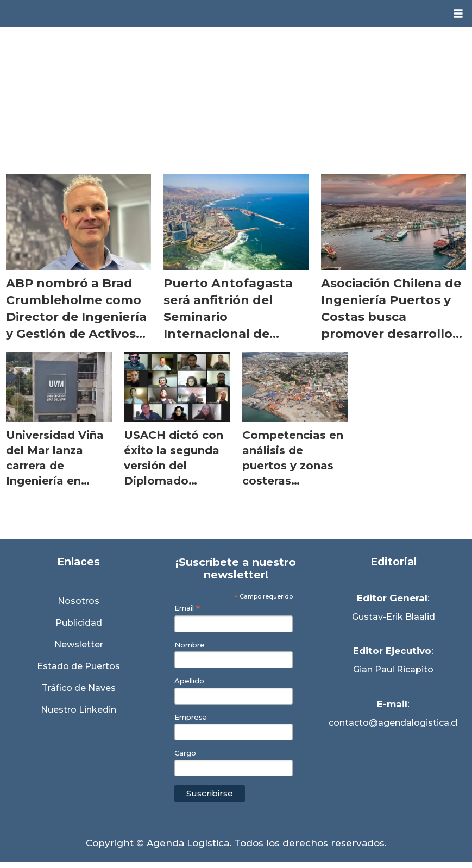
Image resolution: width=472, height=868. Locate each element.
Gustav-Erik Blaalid (394, 617)
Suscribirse (210, 793)
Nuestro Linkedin (78, 710)
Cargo (185, 753)
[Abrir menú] (458, 14)
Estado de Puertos (78, 666)
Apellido (189, 681)
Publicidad (79, 623)
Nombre (190, 645)
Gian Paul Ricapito (393, 669)
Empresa (191, 717)
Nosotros (78, 601)
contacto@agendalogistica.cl (393, 723)
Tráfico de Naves (79, 688)
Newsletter (79, 644)
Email (187, 608)
